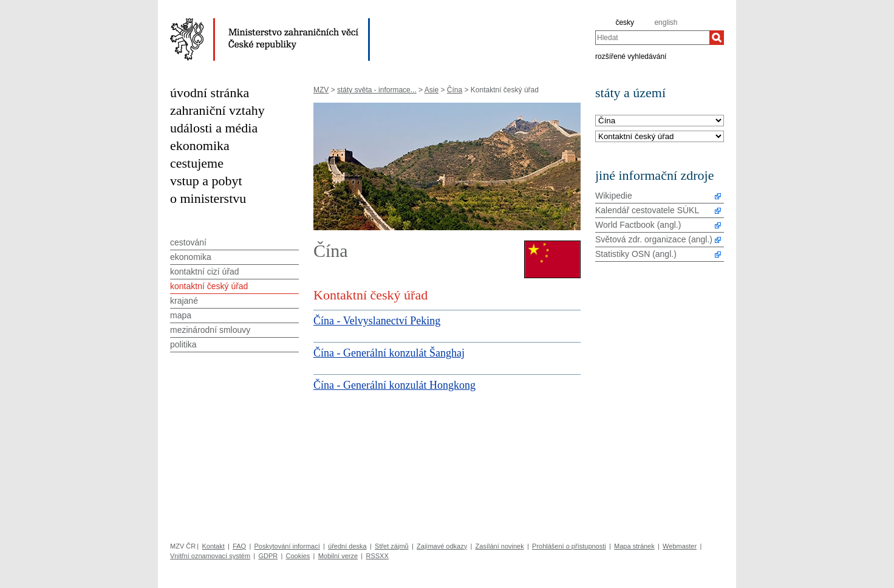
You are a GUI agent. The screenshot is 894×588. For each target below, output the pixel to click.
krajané (184, 301)
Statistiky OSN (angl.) (636, 254)
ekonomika (200, 145)
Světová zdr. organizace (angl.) (654, 239)
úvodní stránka (210, 93)
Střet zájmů (392, 546)
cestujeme (197, 163)
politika (183, 344)
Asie (432, 90)
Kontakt (213, 546)
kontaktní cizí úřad (205, 272)
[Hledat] (717, 38)
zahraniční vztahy (217, 110)
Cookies (298, 556)
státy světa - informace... (377, 90)
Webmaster (680, 546)
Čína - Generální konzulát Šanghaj (389, 353)
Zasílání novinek (500, 546)
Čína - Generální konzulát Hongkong (394, 385)
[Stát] (660, 121)
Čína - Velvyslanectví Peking (377, 321)
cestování (188, 242)
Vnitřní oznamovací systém (210, 556)
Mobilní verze (338, 556)
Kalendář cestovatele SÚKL (647, 210)
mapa (181, 315)
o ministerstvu (208, 198)
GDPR (268, 556)
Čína (455, 90)
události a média (214, 128)
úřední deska (347, 546)
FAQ (239, 546)
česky (625, 22)
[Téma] (660, 137)
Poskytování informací (287, 546)
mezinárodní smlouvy (210, 330)
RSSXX (377, 556)
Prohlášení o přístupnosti (569, 546)
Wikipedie (614, 196)
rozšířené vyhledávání (631, 56)
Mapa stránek (634, 546)
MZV (321, 90)
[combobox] (652, 38)
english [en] (666, 22)
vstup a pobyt (206, 181)
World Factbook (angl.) (638, 225)
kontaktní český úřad (209, 286)
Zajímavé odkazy (442, 546)
